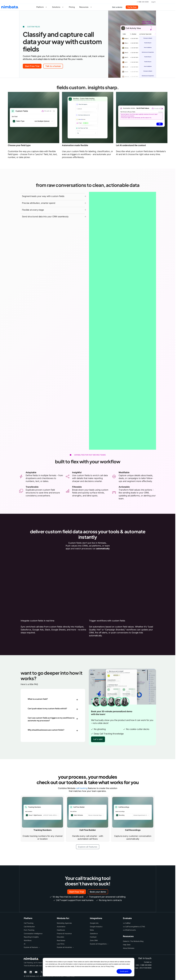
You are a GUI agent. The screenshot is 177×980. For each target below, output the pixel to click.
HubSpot (93, 937)
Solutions (58, 7)
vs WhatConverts (129, 930)
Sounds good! (124, 971)
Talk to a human (53, 66)
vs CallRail (127, 923)
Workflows (28, 940)
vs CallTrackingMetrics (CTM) (134, 927)
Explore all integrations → (99, 944)
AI (25, 944)
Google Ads (94, 923)
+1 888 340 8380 (143, 2)
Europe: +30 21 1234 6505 (142, 968)
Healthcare (61, 930)
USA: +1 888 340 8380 (144, 965)
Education (61, 937)
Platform (42, 7)
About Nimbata (129, 948)
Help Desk (127, 945)
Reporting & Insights (31, 937)
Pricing (72, 7)
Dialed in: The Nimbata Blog (133, 941)
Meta (92, 930)
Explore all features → (32, 947)
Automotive (61, 927)
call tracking (82, 788)
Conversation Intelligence (33, 933)
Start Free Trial (32, 66)
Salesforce (94, 933)
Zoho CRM (94, 940)
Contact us (148, 962)
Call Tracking (29, 923)
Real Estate (61, 940)
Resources (86, 7)
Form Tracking (29, 930)
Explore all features (88, 847)
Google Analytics (96, 927)
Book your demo (98, 892)
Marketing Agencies (64, 923)
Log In (153, 2)
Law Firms (61, 944)
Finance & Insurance (64, 933)
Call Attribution (29, 927)
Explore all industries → (65, 947)
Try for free (132, 7)
